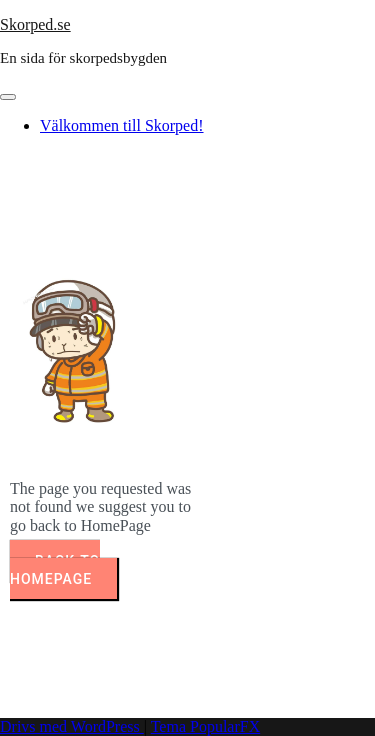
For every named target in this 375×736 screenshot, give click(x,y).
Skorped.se (35, 24)
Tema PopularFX (206, 726)
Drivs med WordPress (72, 726)
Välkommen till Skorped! (122, 125)
